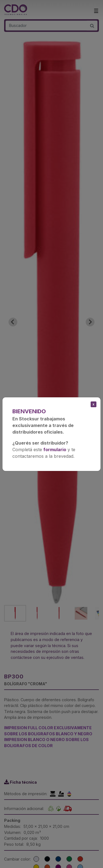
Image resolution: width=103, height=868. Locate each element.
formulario (55, 450)
